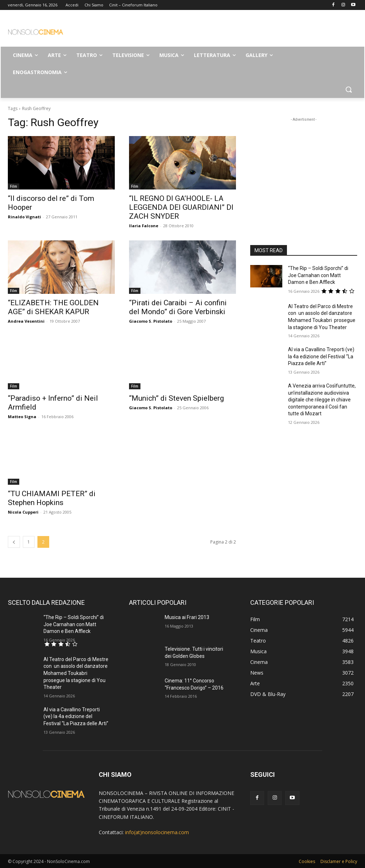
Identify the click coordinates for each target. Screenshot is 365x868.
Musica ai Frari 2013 (187, 617)
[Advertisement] (175, 31)
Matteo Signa (22, 417)
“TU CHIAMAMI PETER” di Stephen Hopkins (52, 498)
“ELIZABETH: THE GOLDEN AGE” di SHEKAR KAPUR (53, 307)
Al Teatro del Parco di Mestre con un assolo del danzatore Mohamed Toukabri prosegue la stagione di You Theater (76, 673)
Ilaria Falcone (144, 226)
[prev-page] (14, 542)
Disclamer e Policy (339, 861)
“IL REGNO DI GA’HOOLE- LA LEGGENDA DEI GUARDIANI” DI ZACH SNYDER (181, 207)
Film (14, 186)
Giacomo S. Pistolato (151, 321)
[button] (349, 89)
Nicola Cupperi (23, 512)
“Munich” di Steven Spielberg (176, 398)
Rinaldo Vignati (24, 217)
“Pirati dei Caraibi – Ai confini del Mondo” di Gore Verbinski (178, 307)
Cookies (307, 861)
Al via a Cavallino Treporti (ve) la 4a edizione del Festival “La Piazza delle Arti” (321, 356)
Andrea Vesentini (26, 321)
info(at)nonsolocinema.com (157, 832)
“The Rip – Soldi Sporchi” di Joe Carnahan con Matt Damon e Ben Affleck (318, 275)
